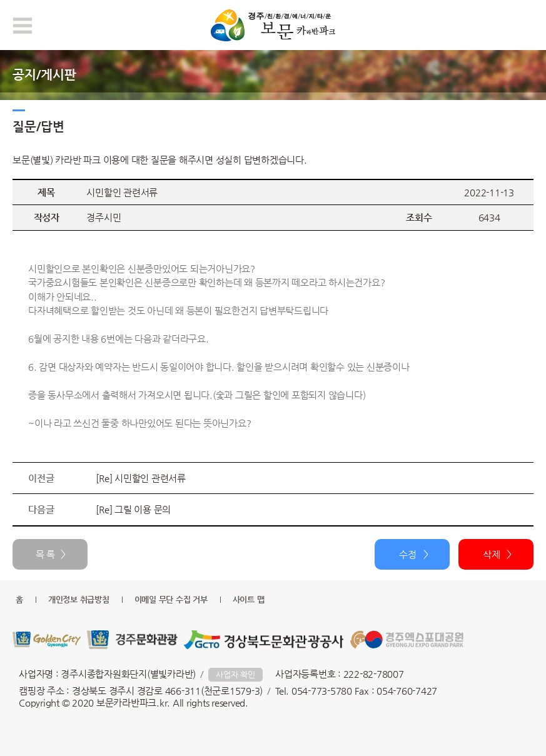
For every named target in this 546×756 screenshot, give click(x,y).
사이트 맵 (249, 599)
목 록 (45, 554)
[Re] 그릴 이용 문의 (133, 509)
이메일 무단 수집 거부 (171, 599)
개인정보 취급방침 (79, 599)
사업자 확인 (235, 674)
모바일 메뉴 (23, 26)
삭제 (492, 554)
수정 (408, 554)
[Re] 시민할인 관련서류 (141, 478)
